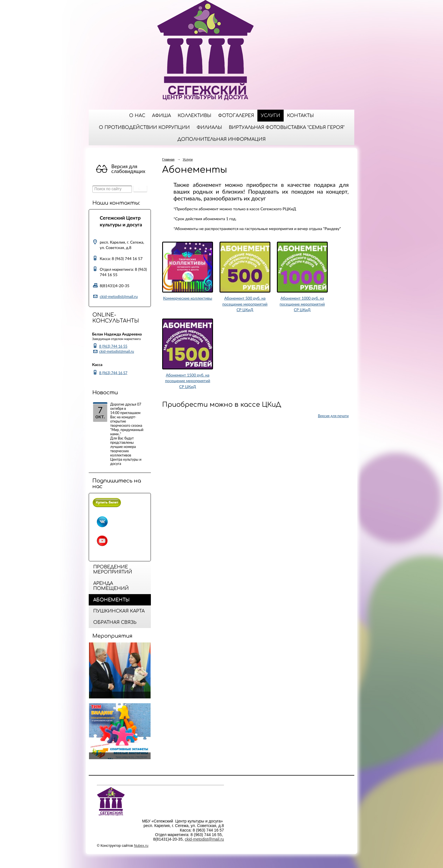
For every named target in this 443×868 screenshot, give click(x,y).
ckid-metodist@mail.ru (119, 296)
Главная (168, 159)
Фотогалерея (236, 116)
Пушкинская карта (119, 611)
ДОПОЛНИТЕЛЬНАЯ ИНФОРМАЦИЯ (221, 139)
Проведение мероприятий (113, 570)
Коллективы (195, 116)
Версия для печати (333, 416)
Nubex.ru (141, 846)
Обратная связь (115, 622)
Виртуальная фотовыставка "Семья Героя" (287, 127)
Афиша (161, 116)
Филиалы (209, 127)
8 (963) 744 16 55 (113, 346)
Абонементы (111, 600)
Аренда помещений (111, 586)
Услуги (271, 116)
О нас (137, 116)
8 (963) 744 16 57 (113, 373)
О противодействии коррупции (144, 127)
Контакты (300, 116)
